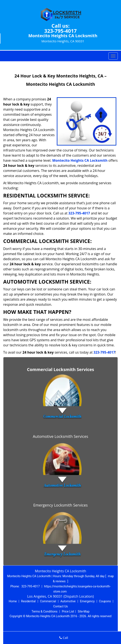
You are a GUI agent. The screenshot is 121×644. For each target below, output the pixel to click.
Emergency (87, 601)
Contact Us (60, 606)
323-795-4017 (60, 31)
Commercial (48, 601)
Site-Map (84, 611)
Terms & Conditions (44, 611)
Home (13, 601)
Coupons (105, 601)
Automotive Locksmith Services (60, 436)
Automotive (68, 601)
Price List (68, 611)
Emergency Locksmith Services (61, 505)
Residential (28, 601)
